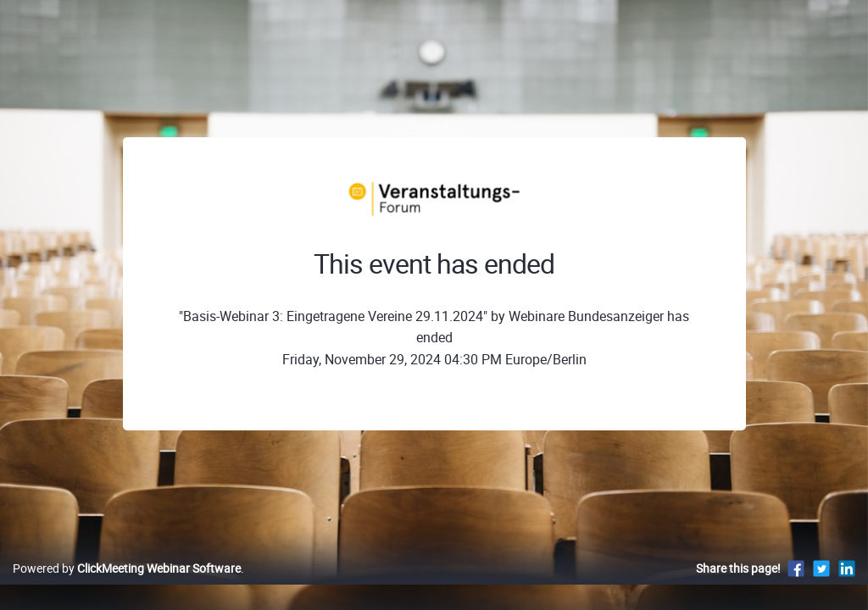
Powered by (127, 586)
